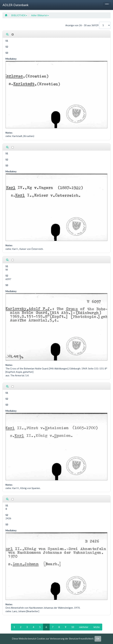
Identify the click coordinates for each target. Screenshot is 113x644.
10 (73, 627)
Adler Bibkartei (40, 15)
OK (98, 639)
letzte (97, 627)
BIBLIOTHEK (19, 15)
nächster (84, 627)
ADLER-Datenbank (16, 5)
